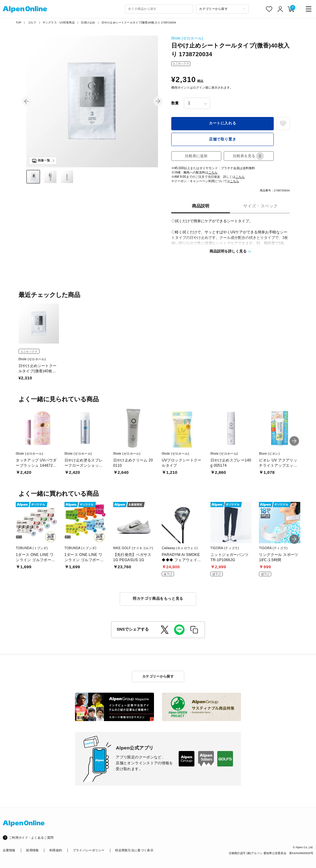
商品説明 (201, 206)
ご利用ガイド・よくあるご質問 (31, 838)
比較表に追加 (196, 156)
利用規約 (56, 850)
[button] (26, 101)
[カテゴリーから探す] (222, 9)
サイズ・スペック (260, 206)
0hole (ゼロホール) (187, 38)
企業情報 (9, 850)
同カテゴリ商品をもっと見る (158, 599)
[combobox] (159, 9)
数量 (175, 103)
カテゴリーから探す (158, 676)
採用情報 (32, 850)
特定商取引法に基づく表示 (134, 850)
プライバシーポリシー (89, 850)
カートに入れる (222, 123)
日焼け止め (88, 23)
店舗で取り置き (222, 139)
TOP (19, 23)
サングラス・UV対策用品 (59, 23)
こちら (213, 172)
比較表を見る (248, 156)
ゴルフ (32, 23)
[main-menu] (309, 9)
